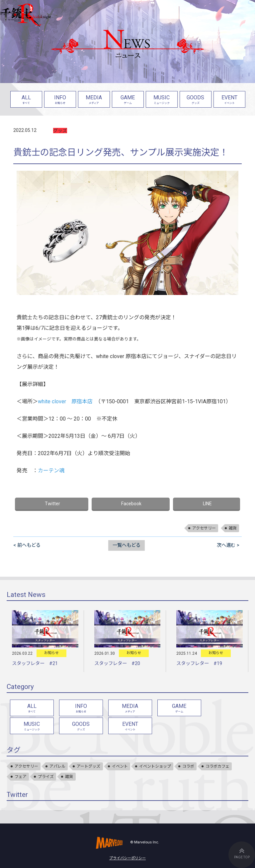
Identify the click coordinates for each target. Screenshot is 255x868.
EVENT (229, 100)
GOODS (196, 100)
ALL (26, 100)
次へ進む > (228, 545)
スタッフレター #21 (35, 664)
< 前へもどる (27, 545)
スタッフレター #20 (117, 664)
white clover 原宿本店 (65, 401)
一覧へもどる (127, 545)
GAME (128, 100)
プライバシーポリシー (127, 858)
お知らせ (51, 653)
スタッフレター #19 (199, 664)
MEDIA (94, 100)
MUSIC (162, 100)
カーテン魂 (51, 471)
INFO (60, 100)
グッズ (60, 131)
